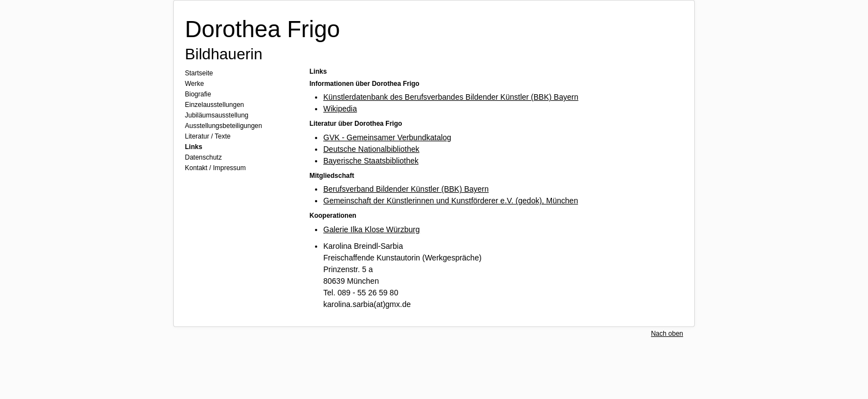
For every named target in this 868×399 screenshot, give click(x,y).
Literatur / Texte (208, 136)
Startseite (199, 73)
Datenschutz (203, 157)
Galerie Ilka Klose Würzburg (371, 229)
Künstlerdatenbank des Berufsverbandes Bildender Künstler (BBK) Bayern (451, 97)
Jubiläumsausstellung (217, 115)
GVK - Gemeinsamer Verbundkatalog (387, 137)
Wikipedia (340, 109)
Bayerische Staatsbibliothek (371, 161)
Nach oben (667, 334)
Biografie (198, 94)
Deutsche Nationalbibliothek (371, 149)
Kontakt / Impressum (215, 168)
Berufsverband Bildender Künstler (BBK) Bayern (406, 189)
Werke (194, 84)
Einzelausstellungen (215, 105)
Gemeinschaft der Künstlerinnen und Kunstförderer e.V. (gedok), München (451, 201)
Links (193, 147)
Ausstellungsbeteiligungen (223, 126)
